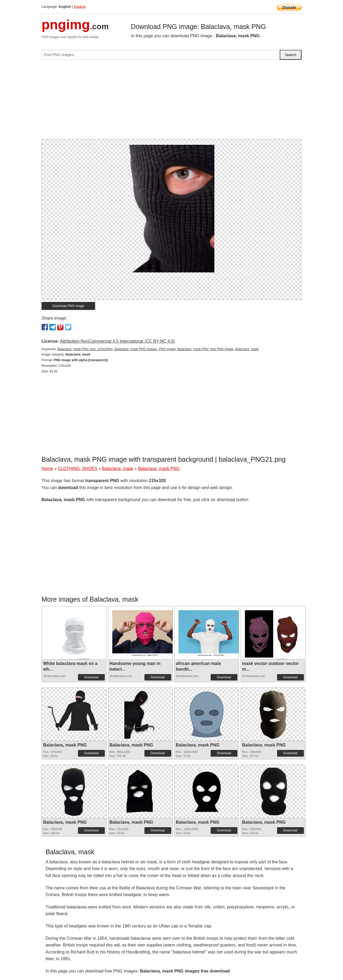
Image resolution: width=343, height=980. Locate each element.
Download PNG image (68, 306)
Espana (80, 7)
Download (91, 677)
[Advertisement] (171, 102)
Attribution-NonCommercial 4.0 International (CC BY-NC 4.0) (117, 341)
